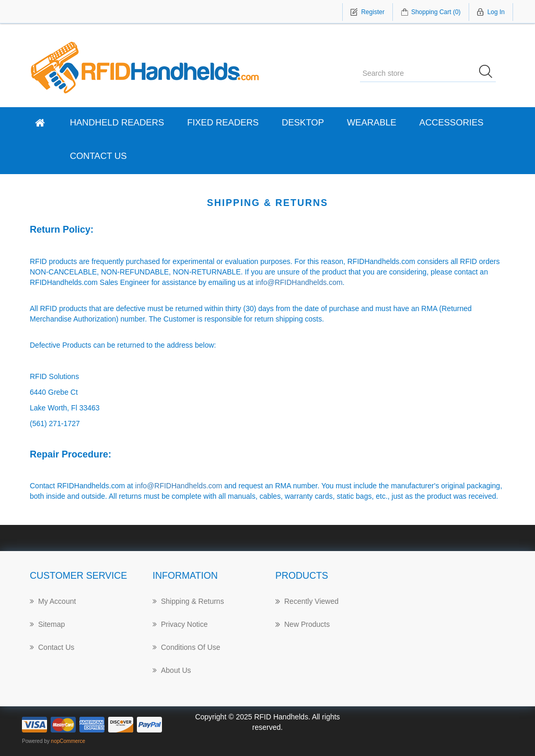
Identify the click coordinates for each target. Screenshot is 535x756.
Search (489, 73)
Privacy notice (180, 624)
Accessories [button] (452, 123)
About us (172, 670)
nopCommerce (68, 741)
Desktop (303, 123)
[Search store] (428, 73)
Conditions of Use (187, 647)
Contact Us (98, 156)
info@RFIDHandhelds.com (299, 282)
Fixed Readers (223, 123)
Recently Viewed (307, 601)
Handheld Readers (117, 123)
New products (303, 624)
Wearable (371, 123)
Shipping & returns (188, 601)
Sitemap (47, 624)
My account (53, 601)
